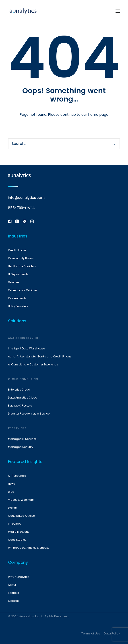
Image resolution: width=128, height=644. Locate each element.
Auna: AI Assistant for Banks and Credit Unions (40, 356)
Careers (13, 601)
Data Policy (112, 633)
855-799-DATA (21, 208)
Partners (13, 593)
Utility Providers (18, 306)
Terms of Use (91, 633)
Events (12, 508)
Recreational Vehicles (23, 290)
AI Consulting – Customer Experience (33, 364)
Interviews (15, 524)
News (12, 484)
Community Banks (21, 258)
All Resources (17, 476)
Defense (13, 282)
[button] (118, 11)
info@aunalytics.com (26, 198)
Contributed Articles (21, 516)
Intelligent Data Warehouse (26, 348)
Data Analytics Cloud (23, 398)
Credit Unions (17, 250)
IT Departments (18, 274)
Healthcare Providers (22, 266)
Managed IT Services (22, 439)
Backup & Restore (20, 406)
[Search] (64, 144)
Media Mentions (19, 532)
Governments (17, 298)
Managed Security (21, 447)
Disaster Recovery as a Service (29, 414)
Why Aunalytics (19, 577)
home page (98, 115)
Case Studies (17, 540)
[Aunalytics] (23, 11)
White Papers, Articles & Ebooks (29, 548)
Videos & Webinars (21, 500)
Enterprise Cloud (19, 390)
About (12, 585)
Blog (11, 492)
